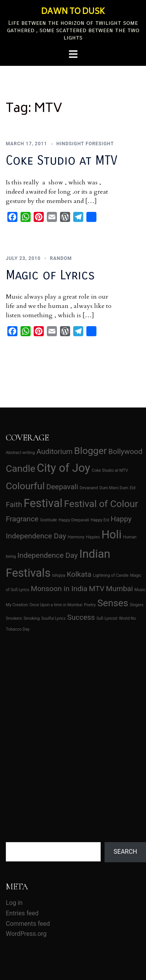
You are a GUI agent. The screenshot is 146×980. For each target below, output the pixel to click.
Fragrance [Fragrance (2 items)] (22, 519)
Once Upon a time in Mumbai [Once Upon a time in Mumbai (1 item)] (56, 605)
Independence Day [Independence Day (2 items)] (48, 555)
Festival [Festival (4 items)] (43, 503)
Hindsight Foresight (85, 144)
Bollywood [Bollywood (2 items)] (125, 451)
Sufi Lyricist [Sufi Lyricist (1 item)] (107, 618)
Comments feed (28, 924)
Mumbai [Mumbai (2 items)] (120, 589)
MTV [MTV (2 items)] (97, 589)
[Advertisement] (73, 718)
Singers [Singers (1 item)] (137, 605)
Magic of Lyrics (50, 272)
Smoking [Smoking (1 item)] (32, 618)
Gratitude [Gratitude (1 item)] (48, 520)
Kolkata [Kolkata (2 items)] (79, 574)
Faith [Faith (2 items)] (14, 505)
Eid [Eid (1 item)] (133, 488)
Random (61, 255)
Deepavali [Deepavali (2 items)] (62, 487)
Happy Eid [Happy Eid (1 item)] (100, 520)
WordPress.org (26, 934)
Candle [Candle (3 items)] (21, 469)
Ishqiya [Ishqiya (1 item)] (59, 575)
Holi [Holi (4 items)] (112, 535)
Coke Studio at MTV (62, 161)
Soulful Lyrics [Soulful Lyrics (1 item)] (53, 618)
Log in (14, 903)
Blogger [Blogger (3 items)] (90, 451)
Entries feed (22, 913)
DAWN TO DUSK (73, 12)
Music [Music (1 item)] (140, 590)
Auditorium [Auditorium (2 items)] (54, 451)
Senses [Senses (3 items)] (113, 603)
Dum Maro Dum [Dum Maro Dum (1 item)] (114, 488)
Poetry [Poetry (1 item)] (90, 605)
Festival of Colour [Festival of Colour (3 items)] (101, 504)
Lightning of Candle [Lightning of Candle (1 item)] (111, 575)
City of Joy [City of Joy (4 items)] (64, 468)
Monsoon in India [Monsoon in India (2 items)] (59, 589)
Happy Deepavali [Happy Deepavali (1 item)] (74, 520)
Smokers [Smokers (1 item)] (14, 618)
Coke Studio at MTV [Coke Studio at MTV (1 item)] (110, 470)
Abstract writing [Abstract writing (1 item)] (20, 453)
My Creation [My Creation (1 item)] (17, 605)
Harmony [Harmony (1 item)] (76, 537)
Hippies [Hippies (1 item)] (93, 537)
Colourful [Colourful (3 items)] (25, 486)
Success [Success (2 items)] (81, 617)
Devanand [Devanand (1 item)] (89, 488)
